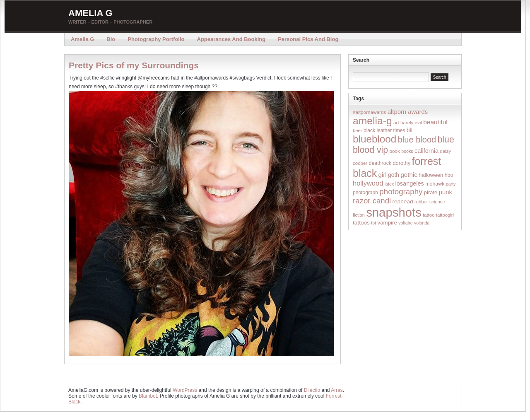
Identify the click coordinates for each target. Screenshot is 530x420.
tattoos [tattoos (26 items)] (361, 223)
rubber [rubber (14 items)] (421, 202)
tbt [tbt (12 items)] (373, 223)
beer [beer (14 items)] (358, 130)
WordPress (185, 390)
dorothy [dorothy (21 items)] (401, 163)
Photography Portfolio (156, 39)
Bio (111, 39)
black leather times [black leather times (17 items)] (384, 130)
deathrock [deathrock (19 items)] (380, 163)
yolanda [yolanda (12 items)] (422, 223)
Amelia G (90, 13)
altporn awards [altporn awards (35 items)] (408, 112)
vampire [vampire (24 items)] (387, 223)
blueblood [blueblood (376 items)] (375, 139)
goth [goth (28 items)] (394, 175)
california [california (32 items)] (426, 151)
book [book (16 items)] (395, 151)
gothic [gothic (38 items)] (409, 175)
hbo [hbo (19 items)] (449, 175)
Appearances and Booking (231, 39)
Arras (337, 390)
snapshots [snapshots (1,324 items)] (394, 212)
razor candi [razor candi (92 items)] (372, 201)
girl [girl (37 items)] (383, 175)
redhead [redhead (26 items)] (403, 202)
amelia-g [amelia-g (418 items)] (372, 121)
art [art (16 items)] (396, 122)
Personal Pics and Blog (308, 39)
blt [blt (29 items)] (410, 130)
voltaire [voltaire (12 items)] (405, 223)
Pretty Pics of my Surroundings (134, 65)
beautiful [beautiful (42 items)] (435, 122)
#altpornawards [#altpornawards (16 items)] (369, 112)
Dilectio (312, 390)
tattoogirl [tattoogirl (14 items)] (445, 215)
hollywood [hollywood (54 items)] (368, 183)
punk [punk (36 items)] (446, 192)
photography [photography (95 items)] (401, 192)
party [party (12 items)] (451, 184)
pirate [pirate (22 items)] (431, 192)
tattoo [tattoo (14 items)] (429, 215)
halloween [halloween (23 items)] (431, 175)
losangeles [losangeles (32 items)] (410, 183)
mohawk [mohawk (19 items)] (435, 184)
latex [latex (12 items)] (389, 184)
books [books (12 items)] (407, 151)
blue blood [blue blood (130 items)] (417, 140)
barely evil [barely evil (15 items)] (411, 123)
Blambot (148, 396)
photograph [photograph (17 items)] (365, 193)
